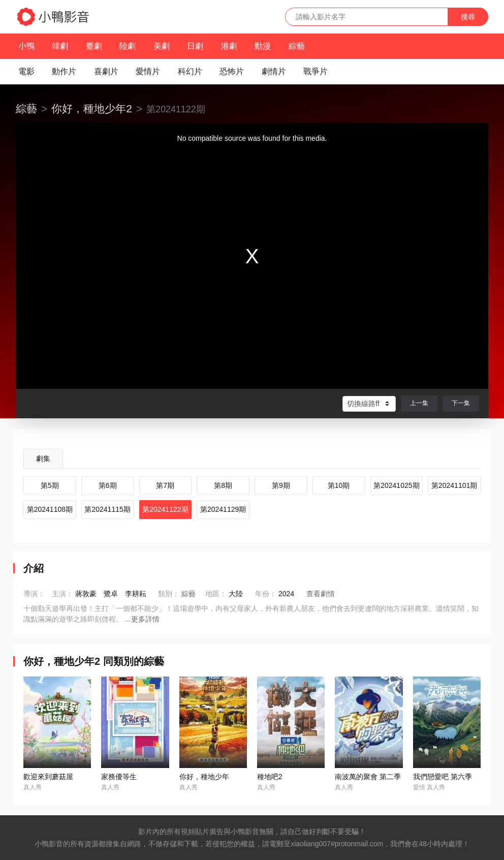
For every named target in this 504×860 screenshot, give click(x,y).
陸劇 (128, 46)
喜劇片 (106, 71)
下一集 (461, 403)
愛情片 (148, 71)
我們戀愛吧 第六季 (443, 777)
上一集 (419, 403)
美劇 (162, 46)
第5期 (50, 485)
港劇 (229, 46)
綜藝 (297, 46)
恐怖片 (232, 71)
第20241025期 (396, 485)
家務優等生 (119, 777)
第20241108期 (50, 509)
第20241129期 (223, 509)
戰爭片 (316, 71)
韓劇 (60, 46)
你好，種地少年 (204, 777)
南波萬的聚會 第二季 (368, 777)
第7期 (165, 485)
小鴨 (26, 46)
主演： (62, 594)
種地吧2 (270, 777)
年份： (266, 594)
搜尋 (468, 17)
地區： (216, 594)
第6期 (108, 485)
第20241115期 (107, 509)
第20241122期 (165, 509)
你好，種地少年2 (92, 109)
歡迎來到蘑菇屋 (48, 777)
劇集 (43, 458)
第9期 (281, 485)
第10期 (339, 485)
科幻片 (190, 71)
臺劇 (94, 46)
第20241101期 (454, 485)
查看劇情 (321, 594)
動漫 (263, 46)
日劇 (195, 46)
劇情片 (274, 71)
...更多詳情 (142, 619)
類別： (169, 594)
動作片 (64, 71)
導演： (34, 594)
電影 (26, 71)
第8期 (223, 485)
